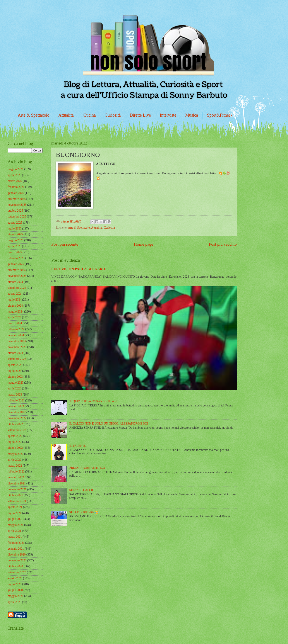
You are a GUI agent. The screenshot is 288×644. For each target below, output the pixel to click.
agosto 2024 (15, 294)
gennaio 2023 (16, 406)
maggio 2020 (15, 596)
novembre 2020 (17, 560)
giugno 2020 (15, 590)
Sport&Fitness (220, 115)
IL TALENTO (78, 446)
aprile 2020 (14, 602)
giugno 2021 (15, 519)
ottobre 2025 (15, 211)
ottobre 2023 (15, 353)
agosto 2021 (15, 507)
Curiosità (113, 115)
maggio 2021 (15, 525)
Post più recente (65, 244)
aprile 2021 (14, 531)
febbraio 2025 (16, 258)
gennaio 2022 (16, 477)
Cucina (90, 115)
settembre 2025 (17, 217)
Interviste (168, 115)
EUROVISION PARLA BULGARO (78, 269)
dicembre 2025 (17, 199)
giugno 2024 (15, 306)
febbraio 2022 (16, 472)
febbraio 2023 (16, 400)
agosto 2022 (15, 436)
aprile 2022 (14, 460)
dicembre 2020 (17, 555)
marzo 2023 (15, 395)
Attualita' (67, 115)
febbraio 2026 (16, 187)
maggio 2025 (15, 240)
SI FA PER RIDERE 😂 (84, 512)
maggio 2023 (15, 383)
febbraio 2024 (16, 329)
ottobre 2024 (15, 282)
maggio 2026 (15, 169)
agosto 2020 (15, 578)
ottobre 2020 (15, 566)
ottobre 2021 (15, 495)
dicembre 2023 (17, 341)
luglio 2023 (15, 371)
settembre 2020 (17, 572)
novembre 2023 (17, 347)
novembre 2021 (17, 489)
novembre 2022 (17, 418)
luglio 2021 (15, 513)
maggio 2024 (15, 312)
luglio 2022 (15, 442)
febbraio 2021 (16, 543)
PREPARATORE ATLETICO (87, 468)
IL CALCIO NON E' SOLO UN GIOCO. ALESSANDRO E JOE (109, 424)
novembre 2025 (17, 205)
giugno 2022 (15, 448)
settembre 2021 (17, 501)
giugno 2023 (15, 377)
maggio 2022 (15, 454)
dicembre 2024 (17, 270)
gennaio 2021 (16, 549)
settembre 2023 (17, 359)
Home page (144, 244)
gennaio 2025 (16, 264)
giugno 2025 (15, 234)
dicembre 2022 (17, 412)
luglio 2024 (15, 300)
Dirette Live (140, 115)
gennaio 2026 (16, 193)
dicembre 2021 (17, 483)
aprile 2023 (14, 388)
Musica (192, 115)
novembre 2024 (17, 276)
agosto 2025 (15, 223)
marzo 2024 (15, 323)
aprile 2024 (14, 317)
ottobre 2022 (15, 424)
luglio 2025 (15, 229)
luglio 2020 (15, 584)
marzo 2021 (15, 537)
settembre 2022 (17, 430)
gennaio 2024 (16, 335)
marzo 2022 (15, 466)
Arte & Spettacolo (34, 115)
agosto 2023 (15, 365)
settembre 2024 (17, 288)
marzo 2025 (15, 252)
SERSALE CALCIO (82, 490)
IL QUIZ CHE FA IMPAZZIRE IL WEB (94, 401)
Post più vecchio (223, 244)
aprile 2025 (14, 246)
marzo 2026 (15, 181)
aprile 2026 (14, 175)
